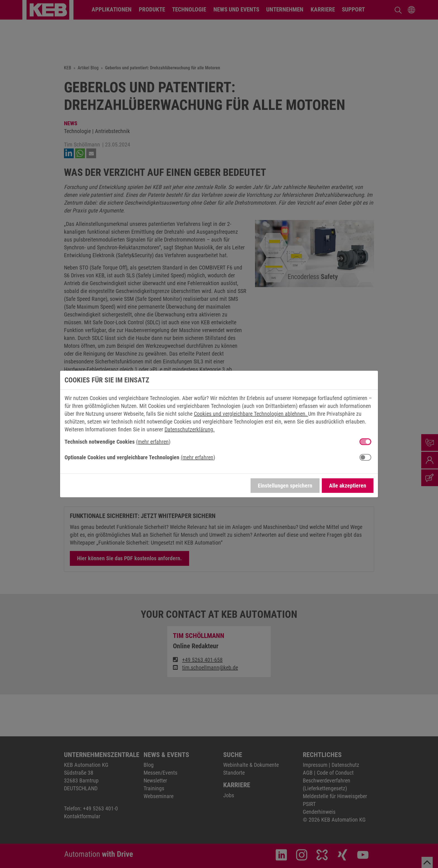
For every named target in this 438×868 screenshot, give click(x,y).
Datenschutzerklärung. (190, 429)
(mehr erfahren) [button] (153, 442)
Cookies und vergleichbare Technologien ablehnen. (251, 414)
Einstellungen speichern (285, 486)
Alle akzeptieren (348, 486)
